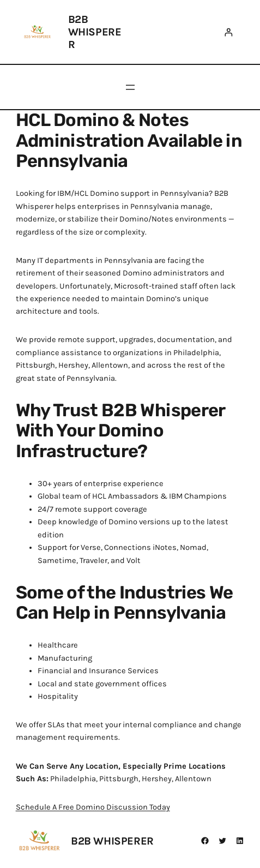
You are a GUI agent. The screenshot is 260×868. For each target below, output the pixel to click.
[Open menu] (130, 87)
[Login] (228, 32)
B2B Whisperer (95, 32)
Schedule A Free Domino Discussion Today (93, 807)
